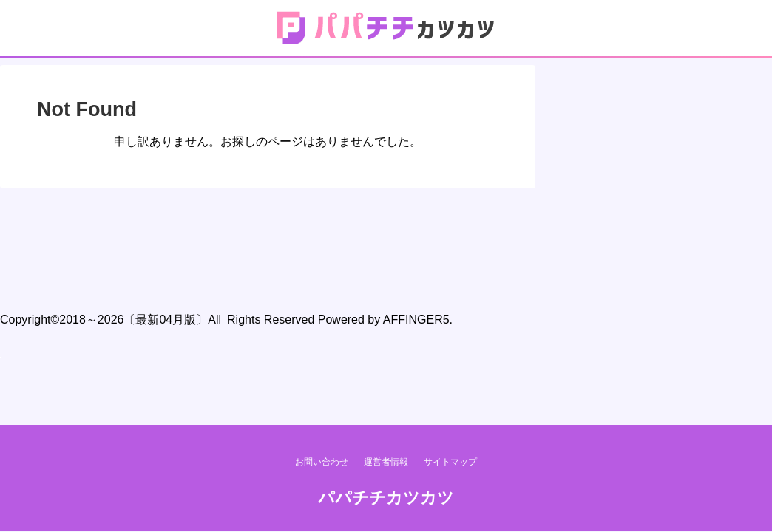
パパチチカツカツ (386, 276)
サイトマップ (450, 240)
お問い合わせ (322, 240)
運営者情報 (386, 240)
